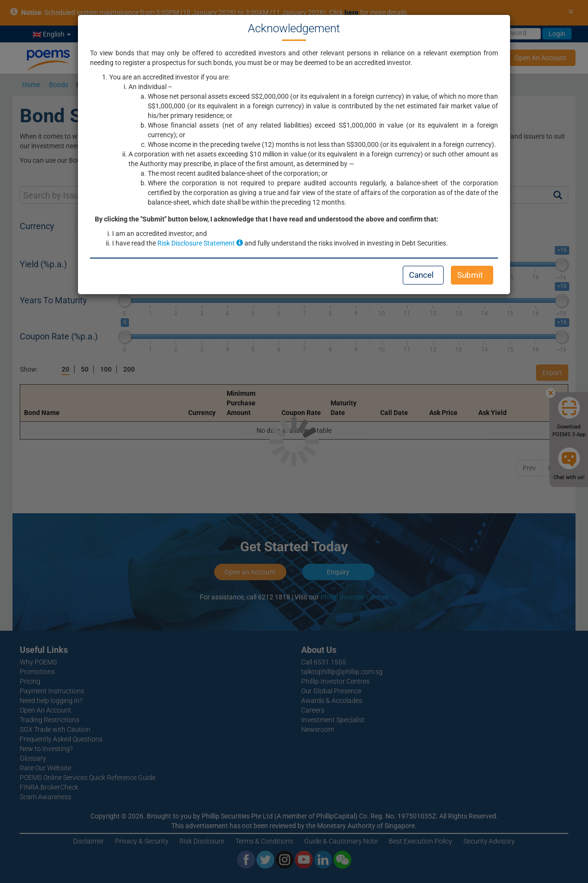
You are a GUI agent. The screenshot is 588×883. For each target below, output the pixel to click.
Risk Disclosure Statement (200, 243)
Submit (470, 275)
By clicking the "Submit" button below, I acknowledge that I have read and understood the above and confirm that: (267, 219)
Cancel (421, 275)
